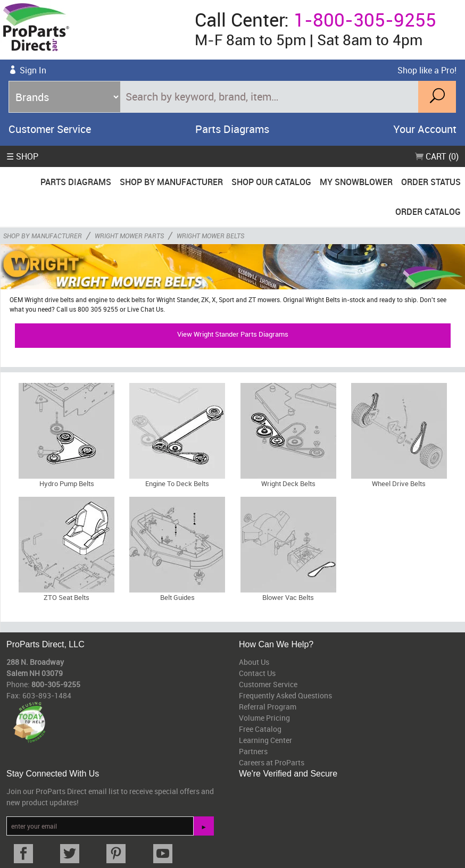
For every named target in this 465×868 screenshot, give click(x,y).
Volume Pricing (264, 718)
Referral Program (268, 707)
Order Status (431, 182)
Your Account (425, 129)
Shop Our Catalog (271, 182)
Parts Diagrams (232, 129)
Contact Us (257, 673)
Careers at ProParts (272, 762)
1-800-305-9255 (365, 19)
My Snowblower (356, 182)
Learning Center (265, 740)
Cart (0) (437, 156)
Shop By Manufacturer (171, 182)
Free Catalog (260, 729)
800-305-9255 (56, 684)
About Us (254, 662)
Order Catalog (428, 212)
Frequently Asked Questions (285, 695)
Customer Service (50, 129)
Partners (253, 751)
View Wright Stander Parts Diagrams (233, 334)
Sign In (33, 70)
